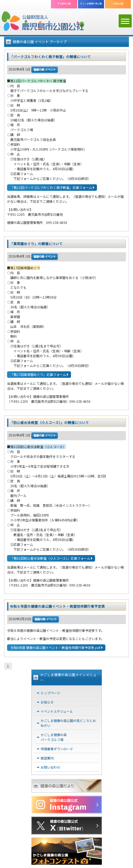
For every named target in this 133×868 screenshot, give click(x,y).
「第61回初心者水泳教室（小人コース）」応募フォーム (50, 558)
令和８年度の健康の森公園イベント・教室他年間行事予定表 (57, 606)
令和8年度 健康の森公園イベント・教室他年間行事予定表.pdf (55, 647)
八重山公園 (118, 3)
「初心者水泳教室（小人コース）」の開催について (49, 422)
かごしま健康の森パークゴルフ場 (54, 737)
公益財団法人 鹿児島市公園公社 (43, 22)
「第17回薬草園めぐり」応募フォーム (38, 374)
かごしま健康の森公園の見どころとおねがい (68, 723)
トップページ (50, 693)
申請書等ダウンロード (57, 749)
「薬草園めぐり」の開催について (36, 244)
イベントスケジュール (57, 711)
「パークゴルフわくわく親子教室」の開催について (50, 57)
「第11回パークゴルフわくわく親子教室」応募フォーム (51, 187)
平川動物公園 (64, 3)
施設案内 (47, 758)
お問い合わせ (50, 767)
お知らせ (47, 702)
